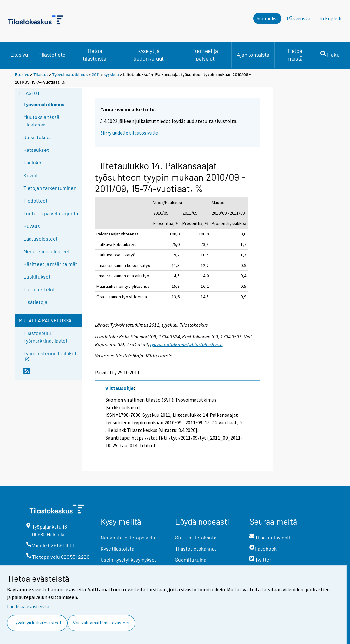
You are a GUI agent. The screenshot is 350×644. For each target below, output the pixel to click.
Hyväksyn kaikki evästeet (37, 623)
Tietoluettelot (39, 289)
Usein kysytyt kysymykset (129, 560)
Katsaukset (36, 150)
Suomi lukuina (191, 560)
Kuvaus (32, 226)
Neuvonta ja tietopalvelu (128, 537)
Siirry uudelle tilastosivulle (129, 133)
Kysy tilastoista (117, 548)
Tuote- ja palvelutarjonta (51, 213)
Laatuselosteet (41, 238)
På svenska (299, 18)
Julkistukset (37, 137)
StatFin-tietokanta (196, 537)
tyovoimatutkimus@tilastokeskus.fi (186, 344)
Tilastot (41, 74)
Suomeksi (267, 18)
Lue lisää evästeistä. (29, 606)
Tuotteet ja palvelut (205, 55)
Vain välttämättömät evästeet (101, 623)
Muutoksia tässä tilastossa (41, 121)
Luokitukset (37, 277)
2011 (96, 74)
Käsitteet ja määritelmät (50, 264)
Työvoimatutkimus (70, 74)
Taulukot (33, 162)
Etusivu (19, 55)
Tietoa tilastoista (95, 55)
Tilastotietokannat (196, 548)
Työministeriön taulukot (50, 355)
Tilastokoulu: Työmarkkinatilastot (46, 337)
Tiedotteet (36, 200)
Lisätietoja (35, 302)
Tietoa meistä (295, 55)
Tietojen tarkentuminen (50, 188)
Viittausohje (119, 388)
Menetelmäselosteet (47, 251)
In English (330, 18)
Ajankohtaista (253, 55)
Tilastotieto (52, 55)
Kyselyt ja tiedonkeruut (149, 55)
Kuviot (31, 175)
